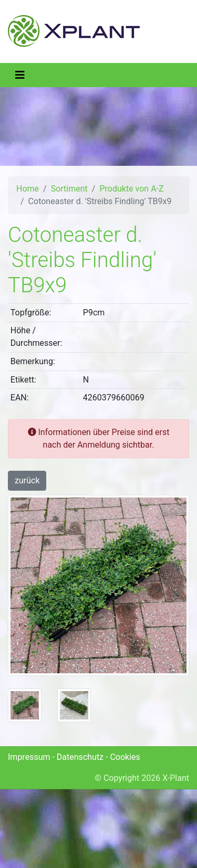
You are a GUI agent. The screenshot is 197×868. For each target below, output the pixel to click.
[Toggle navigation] (20, 75)
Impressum (29, 757)
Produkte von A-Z (131, 189)
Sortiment (69, 189)
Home (28, 189)
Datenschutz (80, 757)
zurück (27, 480)
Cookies (125, 757)
